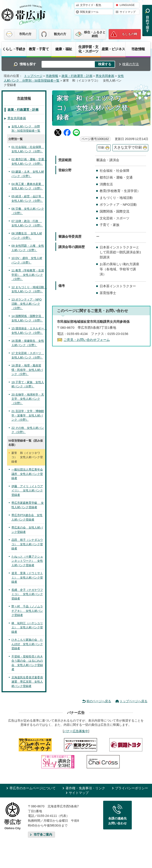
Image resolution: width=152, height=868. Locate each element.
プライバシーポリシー (132, 788)
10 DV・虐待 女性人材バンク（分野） (27, 260)
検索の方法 (131, 64)
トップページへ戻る (134, 701)
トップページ (33, 76)
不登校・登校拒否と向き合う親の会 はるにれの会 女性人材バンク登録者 (27, 663)
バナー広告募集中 (76, 731)
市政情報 (138, 49)
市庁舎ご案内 (43, 835)
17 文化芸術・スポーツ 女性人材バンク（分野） (28, 355)
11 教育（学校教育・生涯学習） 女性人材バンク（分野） (28, 275)
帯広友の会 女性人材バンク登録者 (27, 530)
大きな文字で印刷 (128, 147)
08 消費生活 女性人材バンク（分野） (27, 236)
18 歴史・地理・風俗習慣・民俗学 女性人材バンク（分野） (27, 370)
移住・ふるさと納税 (95, 34)
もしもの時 (130, 34)
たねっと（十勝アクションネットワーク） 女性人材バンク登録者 (27, 561)
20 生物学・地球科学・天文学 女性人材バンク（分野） (28, 399)
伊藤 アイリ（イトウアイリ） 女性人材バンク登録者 (27, 491)
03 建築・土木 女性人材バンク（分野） (28, 174)
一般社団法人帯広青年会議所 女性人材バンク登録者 (27, 474)
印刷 (101, 148)
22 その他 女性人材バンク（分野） (28, 430)
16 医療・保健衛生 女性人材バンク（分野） (28, 343)
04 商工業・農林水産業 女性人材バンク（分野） (28, 186)
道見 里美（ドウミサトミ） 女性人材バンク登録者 (27, 577)
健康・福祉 (64, 49)
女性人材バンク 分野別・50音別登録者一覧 (26, 129)
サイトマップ (128, 12)
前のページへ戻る (99, 701)
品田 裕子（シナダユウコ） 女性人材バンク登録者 (27, 544)
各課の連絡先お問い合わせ (117, 821)
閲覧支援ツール (89, 12)
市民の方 (25, 34)
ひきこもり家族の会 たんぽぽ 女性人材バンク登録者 (27, 644)
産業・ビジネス (113, 49)
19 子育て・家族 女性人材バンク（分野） (28, 384)
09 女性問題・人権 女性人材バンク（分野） (28, 248)
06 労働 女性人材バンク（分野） (28, 211)
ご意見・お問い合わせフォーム (87, 340)
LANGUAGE (127, 5)
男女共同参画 (105, 76)
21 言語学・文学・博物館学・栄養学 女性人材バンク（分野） (28, 415)
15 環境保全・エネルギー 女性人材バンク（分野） (28, 331)
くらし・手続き (14, 49)
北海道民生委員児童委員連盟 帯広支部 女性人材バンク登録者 (27, 682)
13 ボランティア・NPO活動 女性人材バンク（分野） (27, 304)
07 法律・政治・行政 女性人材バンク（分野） (27, 223)
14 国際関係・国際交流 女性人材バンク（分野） (28, 318)
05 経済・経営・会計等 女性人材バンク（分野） (28, 199)
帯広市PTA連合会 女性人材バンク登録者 (27, 517)
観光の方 (60, 34)
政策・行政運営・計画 (77, 76)
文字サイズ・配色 (91, 5)
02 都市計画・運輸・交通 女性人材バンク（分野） (28, 161)
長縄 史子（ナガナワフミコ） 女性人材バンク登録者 (27, 594)
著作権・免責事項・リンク (85, 788)
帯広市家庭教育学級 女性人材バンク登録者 (28, 505)
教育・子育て (39, 49)
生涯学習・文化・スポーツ (88, 49)
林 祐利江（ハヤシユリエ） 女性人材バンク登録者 (27, 627)
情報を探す (28, 64)
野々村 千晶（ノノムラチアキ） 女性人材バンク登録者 (27, 611)
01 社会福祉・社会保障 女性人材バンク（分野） (28, 149)
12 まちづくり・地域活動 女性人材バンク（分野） (28, 289)
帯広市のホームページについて (33, 788)
